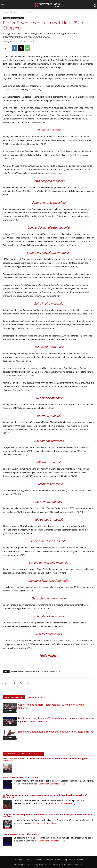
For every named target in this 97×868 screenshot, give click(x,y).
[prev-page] (5, 745)
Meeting (14, 12)
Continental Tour (26, 12)
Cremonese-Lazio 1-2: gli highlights (21, 834)
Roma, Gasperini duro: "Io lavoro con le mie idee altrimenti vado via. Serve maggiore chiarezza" (45, 760)
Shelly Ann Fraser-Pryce (51, 671)
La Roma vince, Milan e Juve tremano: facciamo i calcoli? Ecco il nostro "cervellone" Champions (45, 796)
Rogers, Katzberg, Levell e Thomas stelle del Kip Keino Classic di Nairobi (56, 732)
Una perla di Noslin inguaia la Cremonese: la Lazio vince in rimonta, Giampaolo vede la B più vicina (47, 816)
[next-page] (9, 745)
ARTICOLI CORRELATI (14, 697)
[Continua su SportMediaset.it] (52, 784)
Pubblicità (40, 860)
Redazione (29, 860)
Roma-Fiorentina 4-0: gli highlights (20, 777)
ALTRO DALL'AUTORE (36, 697)
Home (5, 12)
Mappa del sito (69, 860)
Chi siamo (18, 860)
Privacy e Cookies (53, 860)
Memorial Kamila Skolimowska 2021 (25, 671)
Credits (80, 860)
